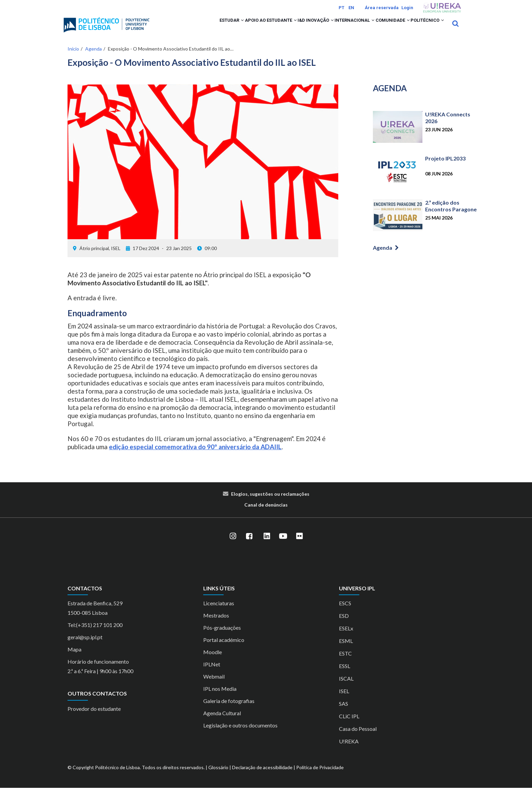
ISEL (344, 700)
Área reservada (382, 8)
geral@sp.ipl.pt (85, 646)
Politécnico (423, 28)
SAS (344, 713)
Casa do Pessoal (358, 738)
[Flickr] (299, 545)
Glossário (218, 776)
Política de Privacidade (320, 776)
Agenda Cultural (222, 722)
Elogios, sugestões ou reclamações (270, 503)
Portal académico (224, 649)
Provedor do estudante (94, 717)
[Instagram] (233, 545)
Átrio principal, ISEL (100, 257)
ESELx (346, 637)
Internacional (333, 28)
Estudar (184, 28)
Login (407, 8)
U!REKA (349, 750)
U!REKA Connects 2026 (448, 127)
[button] (196, 28)
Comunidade (379, 28)
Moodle (213, 661)
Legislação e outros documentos (240, 734)
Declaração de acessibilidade (262, 776)
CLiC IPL (349, 725)
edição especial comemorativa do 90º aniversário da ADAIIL (195, 456)
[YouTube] (283, 545)
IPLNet (212, 673)
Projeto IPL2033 (445, 167)
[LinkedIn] (267, 545)
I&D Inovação (286, 28)
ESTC (345, 662)
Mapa (74, 658)
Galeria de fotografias (229, 710)
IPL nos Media (220, 698)
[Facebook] (249, 545)
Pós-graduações (222, 637)
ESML (346, 650)
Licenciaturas (219, 612)
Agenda (93, 58)
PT (341, 8)
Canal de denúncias (266, 514)
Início (73, 58)
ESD (344, 625)
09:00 (207, 257)
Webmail (214, 686)
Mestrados (216, 624)
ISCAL (346, 688)
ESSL (345, 675)
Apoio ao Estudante (232, 28)
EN (351, 8)
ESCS (345, 612)
